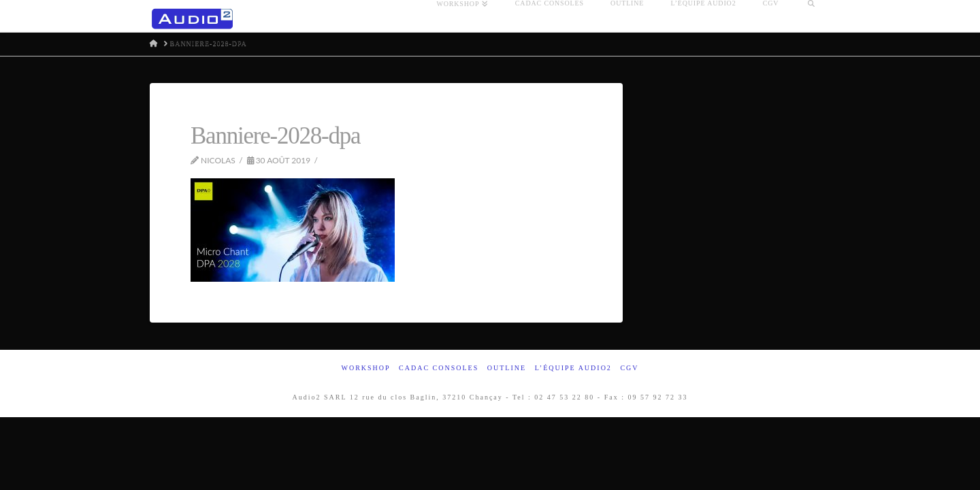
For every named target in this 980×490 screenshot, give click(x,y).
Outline (507, 368)
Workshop (365, 368)
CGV (629, 368)
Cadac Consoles (439, 368)
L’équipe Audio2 (573, 368)
